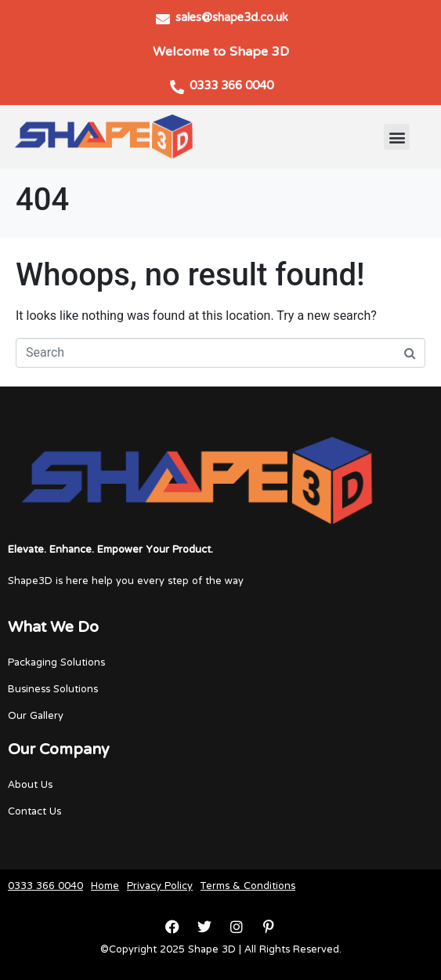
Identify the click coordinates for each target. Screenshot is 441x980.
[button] (397, 137)
